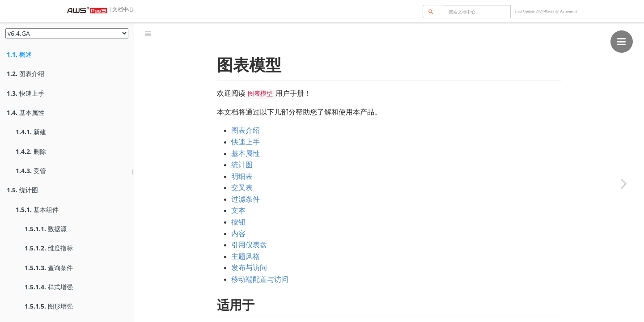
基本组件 (37, 210)
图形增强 (49, 306)
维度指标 (49, 248)
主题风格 (246, 234)
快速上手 (25, 93)
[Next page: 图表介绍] (624, 183)
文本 (238, 188)
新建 (31, 132)
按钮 (238, 200)
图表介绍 (25, 74)
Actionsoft (568, 11)
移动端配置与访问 (260, 257)
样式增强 (49, 287)
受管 (31, 171)
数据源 (46, 229)
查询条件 (49, 268)
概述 (19, 54)
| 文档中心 (121, 9)
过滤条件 (246, 177)
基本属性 (25, 112)
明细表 (242, 154)
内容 (238, 211)
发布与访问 (249, 245)
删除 (31, 151)
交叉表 (242, 165)
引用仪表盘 (249, 222)
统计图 (22, 190)
